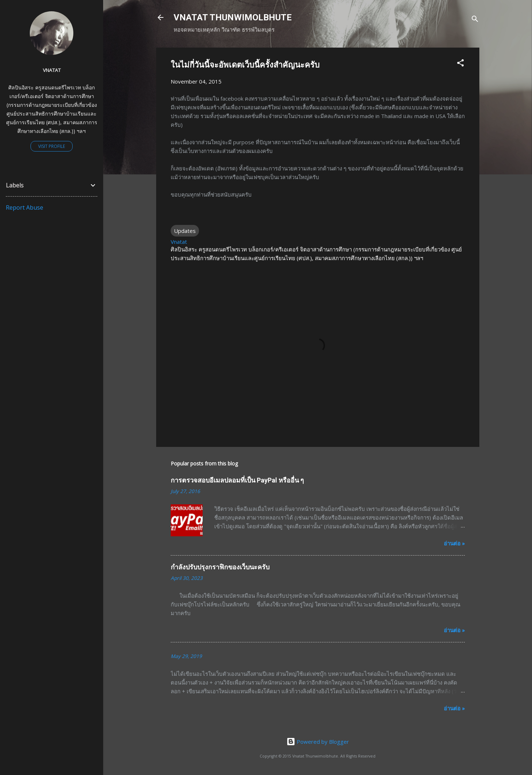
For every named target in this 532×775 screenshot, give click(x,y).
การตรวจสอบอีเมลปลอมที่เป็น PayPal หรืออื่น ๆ (237, 480)
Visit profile (52, 146)
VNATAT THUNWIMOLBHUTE (233, 17)
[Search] (475, 20)
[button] (460, 64)
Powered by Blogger (318, 742)
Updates (185, 231)
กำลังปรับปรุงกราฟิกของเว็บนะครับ (220, 567)
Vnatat (52, 70)
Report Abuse (25, 207)
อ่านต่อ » (454, 543)
